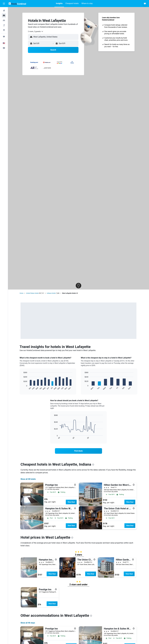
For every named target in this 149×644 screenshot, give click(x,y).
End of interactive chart (22, 388)
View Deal (71, 502)
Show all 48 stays (28, 623)
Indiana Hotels (51, 293)
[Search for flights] (4, 11)
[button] (4, 4)
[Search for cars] (4, 20)
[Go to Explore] (4, 30)
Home (21, 293)
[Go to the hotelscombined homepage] (17, 4)
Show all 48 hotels (28, 479)
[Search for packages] (4, 25)
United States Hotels (32, 293)
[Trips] (4, 37)
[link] (78, 451)
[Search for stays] (4, 15)
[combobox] (36, 31)
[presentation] (93, 465)
